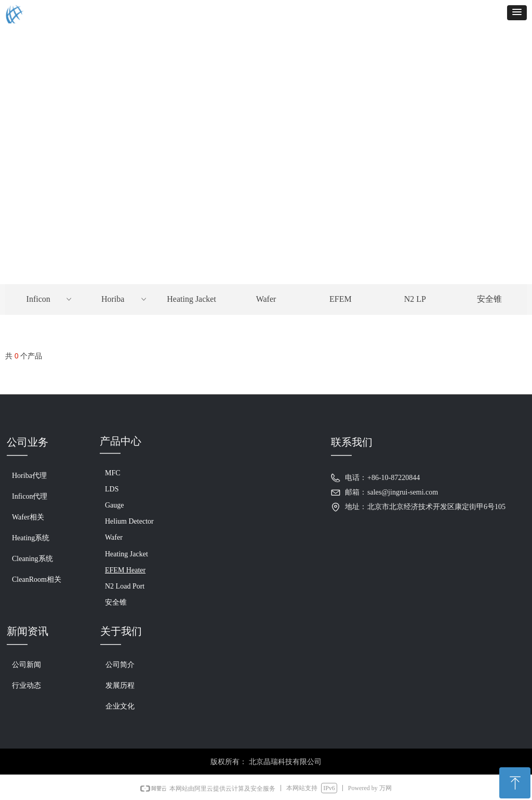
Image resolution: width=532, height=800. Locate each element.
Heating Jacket (191, 299)
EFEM (341, 299)
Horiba (125, 299)
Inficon (50, 299)
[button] (517, 13)
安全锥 (489, 299)
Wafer (266, 299)
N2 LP (415, 299)
